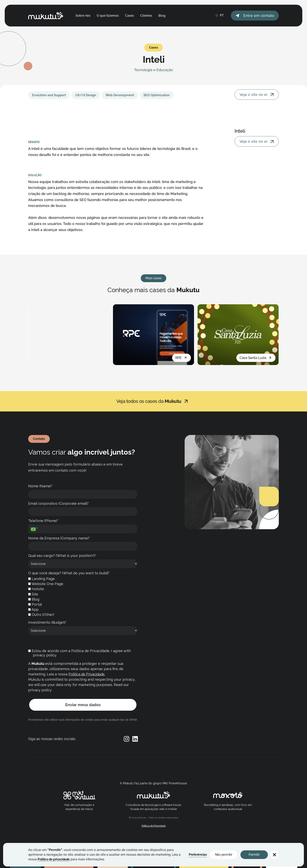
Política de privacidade (54, 859)
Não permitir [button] (224, 855)
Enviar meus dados (83, 705)
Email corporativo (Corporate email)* (59, 503)
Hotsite (36, 589)
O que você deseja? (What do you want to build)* (69, 573)
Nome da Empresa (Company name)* (59, 538)
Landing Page (42, 579)
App (33, 609)
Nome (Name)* (40, 486)
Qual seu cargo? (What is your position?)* (62, 556)
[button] (274, 855)
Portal (35, 604)
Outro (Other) (41, 615)
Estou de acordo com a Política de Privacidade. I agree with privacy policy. (79, 653)
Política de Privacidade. (87, 674)
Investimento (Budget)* (47, 622)
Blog (34, 599)
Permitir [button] (254, 855)
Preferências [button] (198, 855)
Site (33, 594)
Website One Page (46, 584)
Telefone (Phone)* (43, 521)
